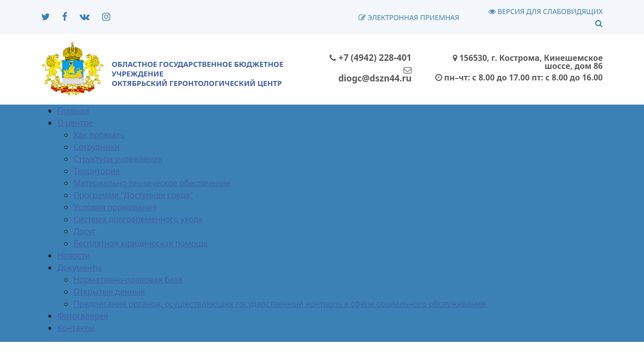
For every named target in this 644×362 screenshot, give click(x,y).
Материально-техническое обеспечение (152, 183)
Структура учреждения (118, 159)
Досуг (85, 231)
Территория (97, 171)
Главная (73, 111)
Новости (74, 255)
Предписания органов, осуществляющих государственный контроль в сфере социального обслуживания (279, 304)
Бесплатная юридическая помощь (141, 243)
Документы (79, 267)
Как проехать (99, 135)
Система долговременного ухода (138, 219)
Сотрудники (97, 147)
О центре (75, 123)
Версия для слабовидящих (546, 11)
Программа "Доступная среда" (133, 195)
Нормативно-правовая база (128, 280)
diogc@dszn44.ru (375, 75)
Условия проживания (115, 207)
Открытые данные (109, 292)
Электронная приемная (409, 17)
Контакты (76, 328)
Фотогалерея (83, 316)
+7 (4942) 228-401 (371, 57)
